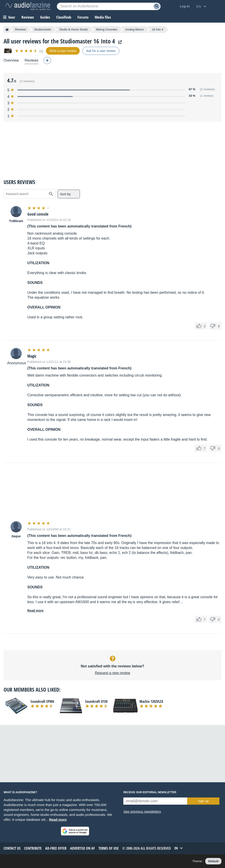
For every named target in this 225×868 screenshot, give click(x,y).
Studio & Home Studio (74, 29)
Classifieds (64, 17)
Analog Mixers (135, 29)
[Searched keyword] (109, 6)
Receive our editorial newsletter (150, 792)
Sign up (203, 801)
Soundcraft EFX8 (96, 701)
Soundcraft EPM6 (42, 701)
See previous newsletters (142, 811)
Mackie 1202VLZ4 (151, 701)
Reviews (28, 17)
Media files (103, 17)
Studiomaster (43, 29)
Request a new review (112, 673)
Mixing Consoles (107, 29)
